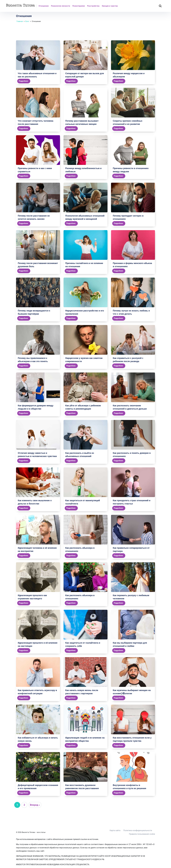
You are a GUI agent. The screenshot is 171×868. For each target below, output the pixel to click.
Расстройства (93, 6)
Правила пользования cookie (142, 834)
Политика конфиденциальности (138, 830)
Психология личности (60, 6)
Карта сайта (115, 830)
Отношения (44, 6)
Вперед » (35, 805)
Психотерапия (79, 6)
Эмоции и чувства (110, 6)
